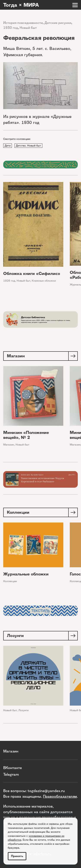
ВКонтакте (13, 768)
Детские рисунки (58, 23)
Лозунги (23, 710)
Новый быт (28, 28)
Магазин (9, 445)
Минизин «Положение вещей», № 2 (26, 435)
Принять (17, 856)
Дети (8, 146)
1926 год (9, 281)
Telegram (11, 774)
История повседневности (23, 23)
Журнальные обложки (26, 574)
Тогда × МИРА (21, 5)
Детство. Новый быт (28, 146)
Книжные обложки (44, 281)
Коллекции (10, 581)
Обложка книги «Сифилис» (32, 274)
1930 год (11, 28)
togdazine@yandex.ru (46, 791)
